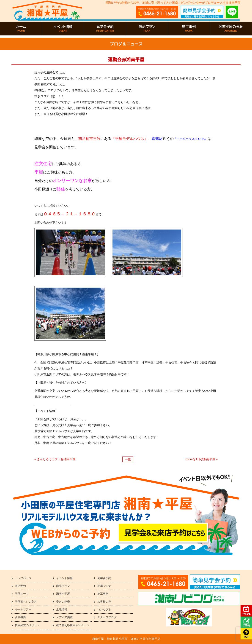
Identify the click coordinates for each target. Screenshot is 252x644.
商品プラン (63, 586)
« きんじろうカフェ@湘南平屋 (55, 459)
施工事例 (103, 594)
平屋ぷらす (104, 586)
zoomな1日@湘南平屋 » (201, 459)
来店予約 (20, 586)
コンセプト (104, 609)
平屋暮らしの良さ (26, 602)
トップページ (23, 578)
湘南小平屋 (63, 594)
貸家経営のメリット (27, 625)
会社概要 (20, 617)
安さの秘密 (63, 602)
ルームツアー (23, 609)
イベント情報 (64, 578)
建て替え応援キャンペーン (73, 625)
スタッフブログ (107, 617)
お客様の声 (104, 602)
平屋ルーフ (22, 594)
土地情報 (62, 609)
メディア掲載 (64, 617)
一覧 (128, 459)
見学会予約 (104, 578)
